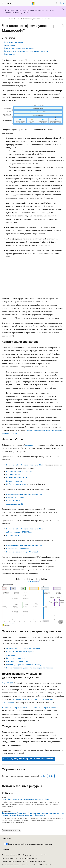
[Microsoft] (33, 3)
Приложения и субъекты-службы (20, 652)
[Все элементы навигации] (4, 19)
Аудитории (11, 655)
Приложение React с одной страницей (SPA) (25, 465)
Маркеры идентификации (17, 661)
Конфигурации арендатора (14, 42)
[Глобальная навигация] (2, 3)
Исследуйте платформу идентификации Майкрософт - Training (25, 799)
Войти (62, 3)
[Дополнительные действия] (62, 19)
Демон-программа (14, 481)
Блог (42, 855)
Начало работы (9, 45)
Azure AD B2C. (8, 683)
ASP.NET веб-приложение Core (19, 471)
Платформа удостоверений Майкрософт (38, 19)
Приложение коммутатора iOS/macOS (22, 552)
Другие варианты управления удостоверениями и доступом (26, 51)
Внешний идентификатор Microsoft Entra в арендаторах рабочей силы (31, 707)
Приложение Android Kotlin (18, 548)
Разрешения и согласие (16, 658)
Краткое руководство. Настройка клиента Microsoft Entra (28, 759)
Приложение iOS (13, 501)
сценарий (29, 445)
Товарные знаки (28, 865)
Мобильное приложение (16, 484)
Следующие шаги (10, 54)
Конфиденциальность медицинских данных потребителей (23, 861)
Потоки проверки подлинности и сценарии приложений (30, 668)
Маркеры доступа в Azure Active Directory (24, 664)
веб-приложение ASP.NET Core (19, 532)
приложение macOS (15, 504)
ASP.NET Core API (13, 474)
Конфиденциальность (28, 858)
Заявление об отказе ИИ (11, 855)
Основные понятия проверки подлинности (20, 48)
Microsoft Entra (14, 19)
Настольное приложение (17, 478)
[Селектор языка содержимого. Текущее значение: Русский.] (7, 839)
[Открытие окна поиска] (57, 3)
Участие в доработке (10, 858)
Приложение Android (15, 497)
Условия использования (11, 865)
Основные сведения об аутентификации (23, 648)
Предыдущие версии (30, 855)
